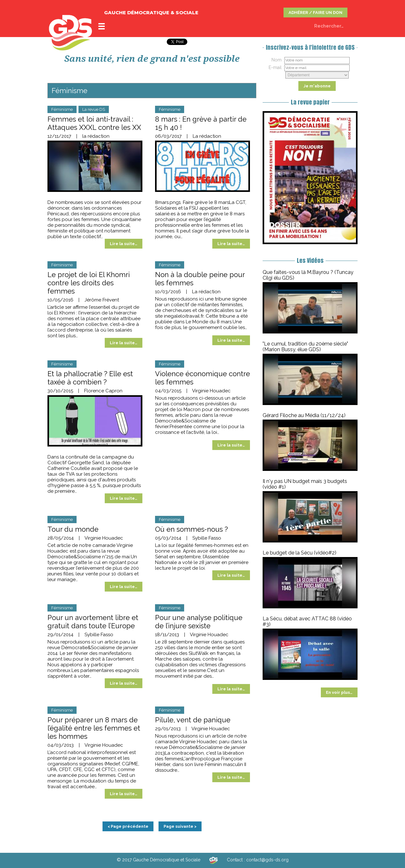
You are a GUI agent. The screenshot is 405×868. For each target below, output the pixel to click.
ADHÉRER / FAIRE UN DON (315, 13)
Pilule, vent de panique (193, 720)
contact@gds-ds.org (267, 860)
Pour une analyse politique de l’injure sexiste (199, 622)
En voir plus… (339, 692)
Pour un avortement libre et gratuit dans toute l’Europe (93, 622)
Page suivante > (180, 826)
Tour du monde (73, 529)
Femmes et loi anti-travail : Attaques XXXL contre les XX (94, 123)
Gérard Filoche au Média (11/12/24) (304, 415)
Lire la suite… (124, 244)
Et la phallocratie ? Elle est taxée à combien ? (90, 378)
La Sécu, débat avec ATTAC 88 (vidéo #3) (307, 621)
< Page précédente (128, 826)
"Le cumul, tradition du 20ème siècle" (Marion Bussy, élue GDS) (305, 347)
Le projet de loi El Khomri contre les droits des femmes (89, 283)
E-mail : (276, 67)
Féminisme (62, 109)
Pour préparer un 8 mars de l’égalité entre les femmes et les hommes (94, 728)
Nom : (278, 60)
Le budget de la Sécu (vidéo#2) (299, 553)
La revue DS (94, 109)
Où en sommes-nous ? (191, 529)
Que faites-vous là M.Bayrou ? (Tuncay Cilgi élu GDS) (308, 275)
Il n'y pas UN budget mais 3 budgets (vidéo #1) (305, 484)
